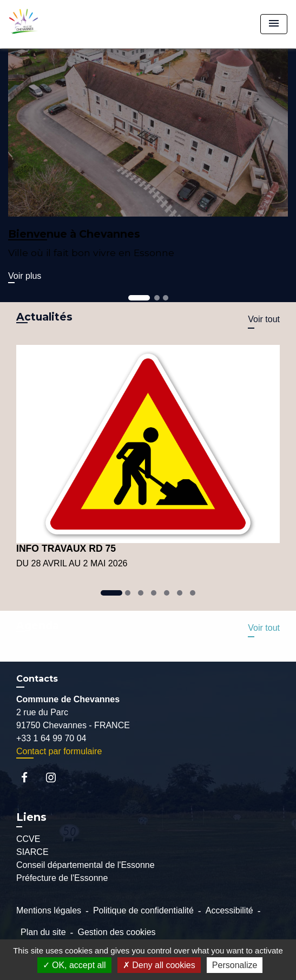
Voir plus (25, 276)
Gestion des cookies (116, 932)
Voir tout (264, 319)
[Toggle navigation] (274, 24)
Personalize (235, 965)
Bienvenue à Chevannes (74, 234)
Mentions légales (49, 910)
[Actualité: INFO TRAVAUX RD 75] (148, 458)
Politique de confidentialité (143, 910)
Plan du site (43, 932)
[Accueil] (49, 24)
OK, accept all (74, 965)
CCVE (28, 839)
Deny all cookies (159, 965)
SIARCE (32, 852)
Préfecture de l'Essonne (62, 878)
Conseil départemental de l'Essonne (85, 865)
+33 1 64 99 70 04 (51, 738)
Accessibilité (229, 910)
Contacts (37, 679)
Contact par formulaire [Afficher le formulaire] (59, 751)
